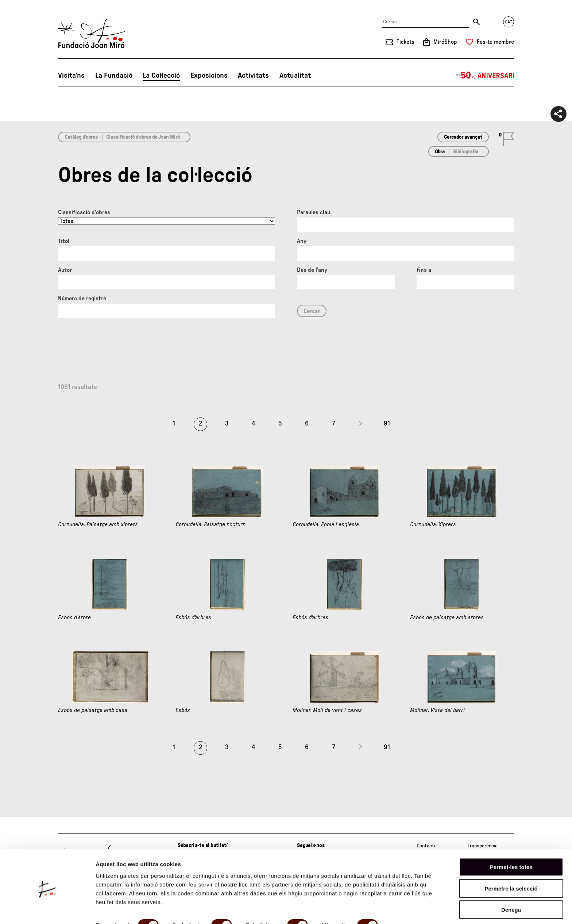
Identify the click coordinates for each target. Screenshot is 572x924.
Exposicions (209, 76)
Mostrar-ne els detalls (124, 910)
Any (302, 241)
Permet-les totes (511, 840)
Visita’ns (71, 76)
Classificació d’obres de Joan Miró (143, 137)
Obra (440, 152)
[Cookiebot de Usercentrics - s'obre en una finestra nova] (47, 910)
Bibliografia (466, 152)
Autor (65, 270)
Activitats (253, 76)
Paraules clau (314, 212)
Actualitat (295, 76)
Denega (511, 883)
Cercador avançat (463, 137)
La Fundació (114, 76)
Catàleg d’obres (81, 137)
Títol (64, 241)
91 (387, 424)
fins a (424, 270)
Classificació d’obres (84, 212)
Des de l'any (312, 270)
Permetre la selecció (511, 862)
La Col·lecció (161, 76)
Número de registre (82, 299)
